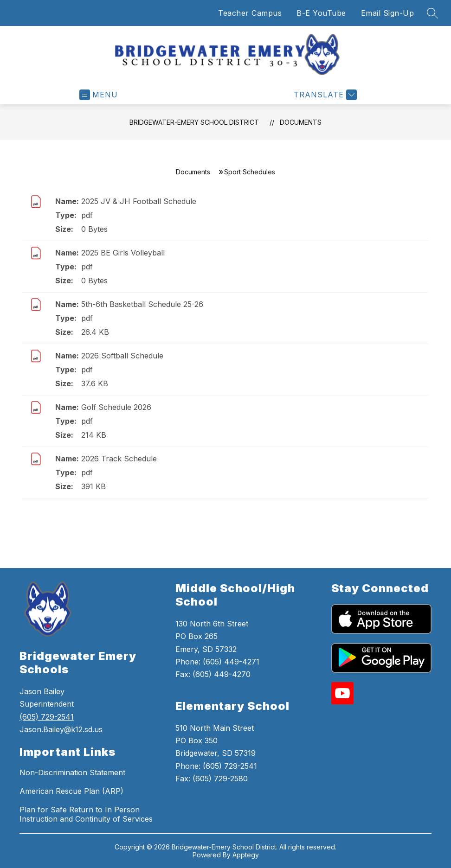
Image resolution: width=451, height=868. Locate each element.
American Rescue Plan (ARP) (71, 791)
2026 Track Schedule (119, 459)
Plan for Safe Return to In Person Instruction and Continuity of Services (86, 814)
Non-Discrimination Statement (72, 772)
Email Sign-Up (388, 13)
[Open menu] (99, 95)
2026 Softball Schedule (122, 356)
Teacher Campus (250, 13)
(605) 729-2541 (47, 717)
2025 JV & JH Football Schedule (139, 201)
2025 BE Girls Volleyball (123, 253)
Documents (301, 122)
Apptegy (246, 855)
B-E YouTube (321, 13)
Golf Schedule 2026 (116, 407)
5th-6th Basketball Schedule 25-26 (142, 304)
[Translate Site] (324, 95)
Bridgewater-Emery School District (194, 122)
